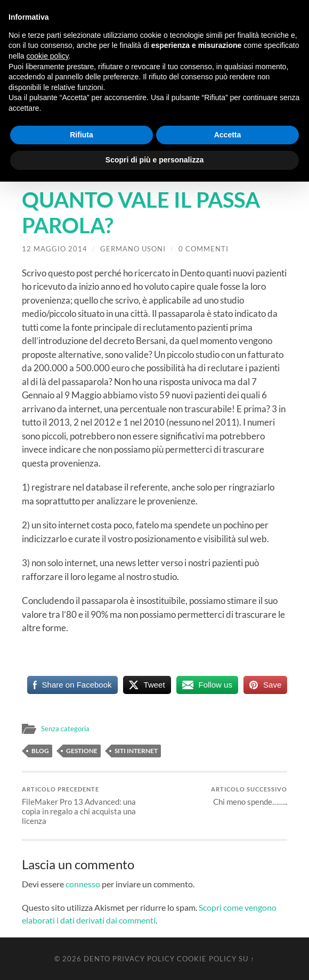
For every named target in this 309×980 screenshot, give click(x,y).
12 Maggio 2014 (55, 249)
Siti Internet (136, 751)
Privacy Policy (144, 959)
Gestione (82, 751)
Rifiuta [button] (82, 135)
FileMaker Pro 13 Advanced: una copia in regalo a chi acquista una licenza (87, 806)
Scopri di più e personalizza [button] (154, 160)
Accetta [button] (228, 135)
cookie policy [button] (47, 56)
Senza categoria (67, 729)
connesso (83, 884)
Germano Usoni (133, 249)
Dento (97, 959)
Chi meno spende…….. (249, 796)
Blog (40, 751)
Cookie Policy (207, 959)
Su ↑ (246, 959)
